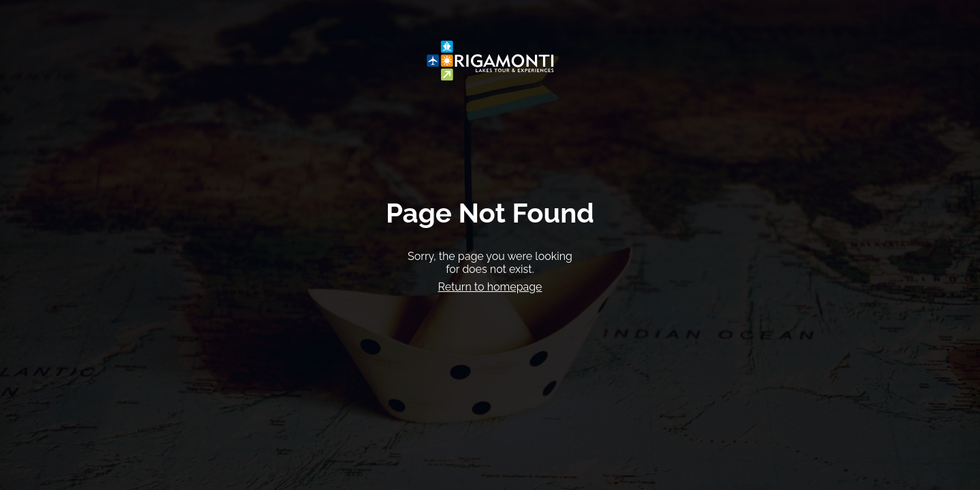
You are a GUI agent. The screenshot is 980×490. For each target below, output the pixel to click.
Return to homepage (490, 287)
